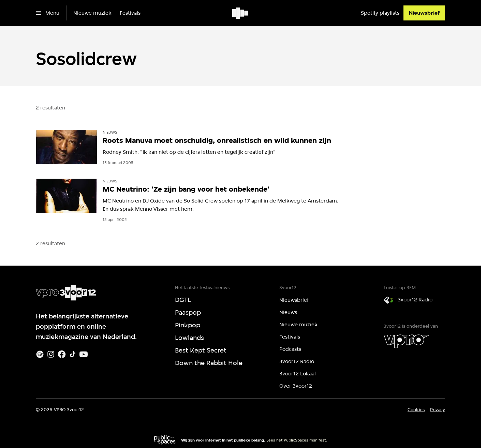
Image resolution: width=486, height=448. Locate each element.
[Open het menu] (48, 13)
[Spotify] (40, 354)
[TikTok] (73, 354)
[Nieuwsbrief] (424, 13)
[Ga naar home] (241, 13)
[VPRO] (406, 341)
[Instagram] (51, 354)
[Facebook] (62, 354)
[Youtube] (84, 354)
